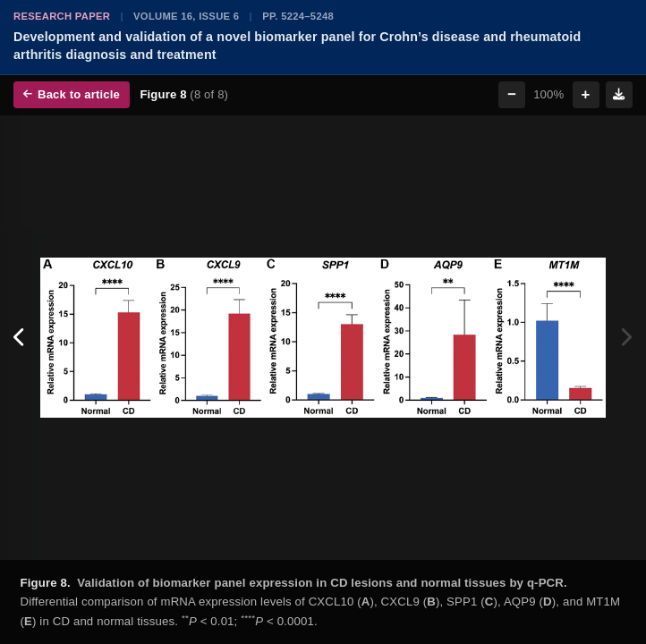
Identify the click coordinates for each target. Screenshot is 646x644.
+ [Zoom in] (586, 94)
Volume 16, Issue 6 (186, 16)
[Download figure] (619, 95)
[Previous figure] (20, 338)
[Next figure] (626, 338)
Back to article (72, 94)
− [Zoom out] (512, 94)
